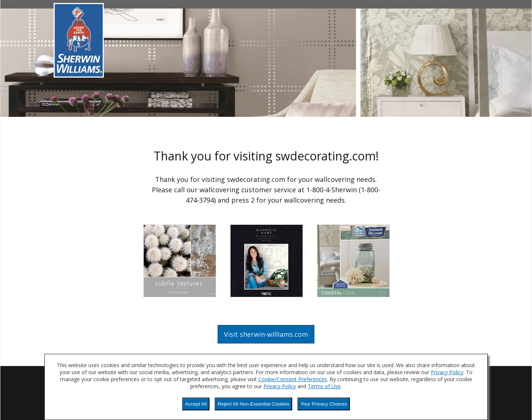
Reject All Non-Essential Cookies (253, 404)
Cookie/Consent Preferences (293, 379)
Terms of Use (324, 386)
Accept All (196, 404)
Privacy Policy (447, 372)
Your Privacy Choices (324, 404)
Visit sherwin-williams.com (266, 334)
